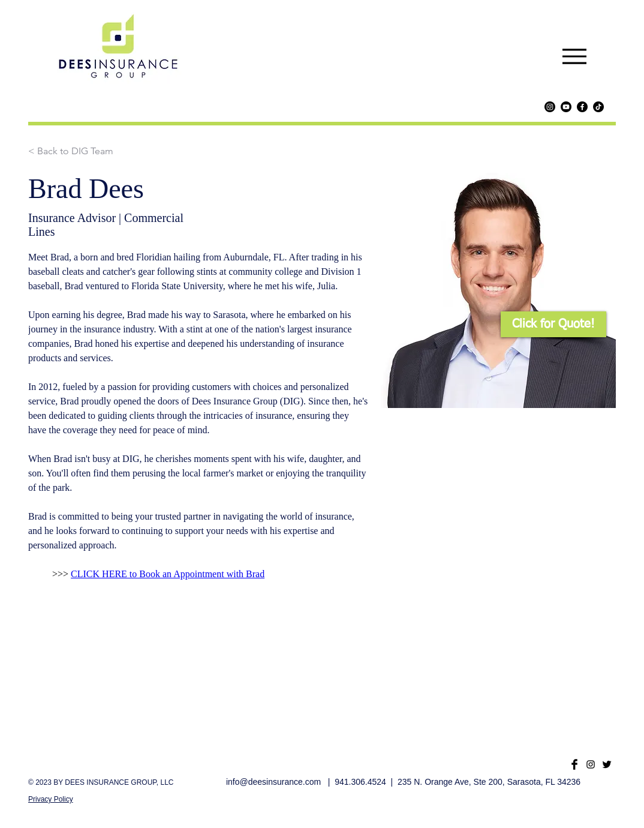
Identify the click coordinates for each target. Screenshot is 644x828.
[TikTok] (598, 107)
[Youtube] (566, 107)
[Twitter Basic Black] (607, 764)
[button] (553, 324)
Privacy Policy (51, 799)
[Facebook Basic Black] (574, 764)
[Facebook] (582, 107)
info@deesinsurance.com (273, 782)
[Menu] (574, 56)
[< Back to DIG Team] (71, 151)
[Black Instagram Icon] (591, 764)
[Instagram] (550, 107)
